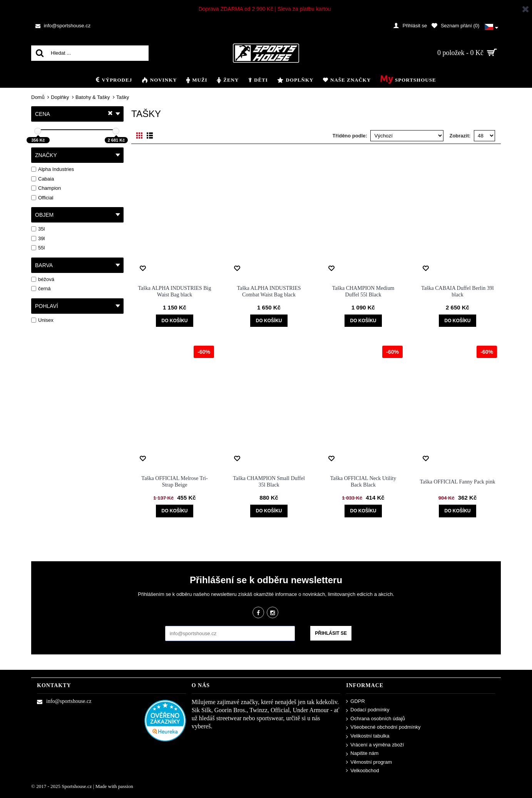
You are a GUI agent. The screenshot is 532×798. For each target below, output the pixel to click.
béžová (43, 279)
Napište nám (362, 754)
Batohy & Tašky (93, 97)
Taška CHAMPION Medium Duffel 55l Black (363, 291)
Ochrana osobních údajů (376, 719)
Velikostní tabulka (368, 736)
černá (41, 289)
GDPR (356, 702)
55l (38, 248)
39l (38, 238)
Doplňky (60, 97)
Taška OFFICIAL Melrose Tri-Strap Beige (174, 482)
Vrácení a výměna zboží (375, 745)
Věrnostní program (369, 762)
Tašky (123, 97)
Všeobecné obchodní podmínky (383, 727)
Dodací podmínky (368, 710)
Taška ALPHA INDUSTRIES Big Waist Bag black (175, 291)
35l (38, 229)
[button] (491, 26)
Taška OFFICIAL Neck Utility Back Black (363, 482)
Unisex (42, 320)
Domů (38, 97)
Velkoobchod (362, 771)
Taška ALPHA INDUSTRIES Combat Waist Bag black (269, 291)
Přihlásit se (331, 633)
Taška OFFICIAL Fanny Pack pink (457, 482)
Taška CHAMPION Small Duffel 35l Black (269, 482)
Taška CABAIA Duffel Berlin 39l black (458, 291)
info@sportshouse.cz (64, 701)
